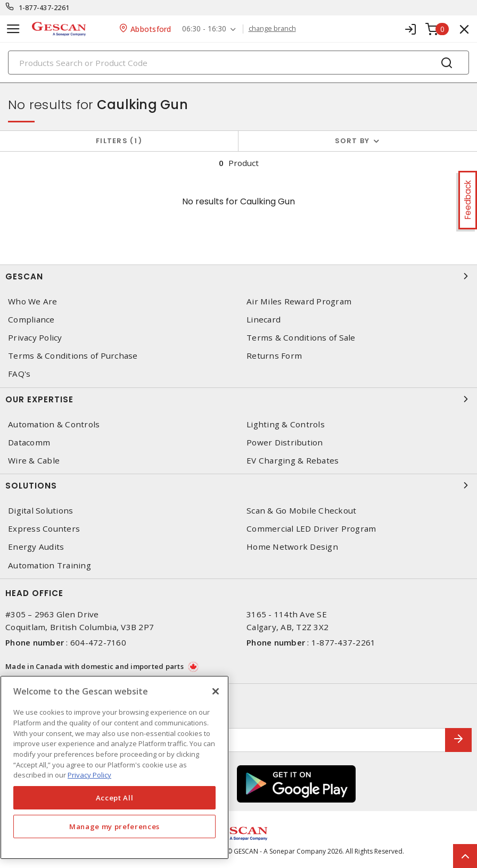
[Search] (238, 63)
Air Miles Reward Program (299, 301)
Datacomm (29, 443)
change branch (272, 29)
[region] (114, 767)
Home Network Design (292, 547)
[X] (216, 691)
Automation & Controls (54, 424)
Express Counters (44, 529)
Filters (119, 141)
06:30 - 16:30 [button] (204, 29)
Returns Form (274, 356)
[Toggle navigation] (13, 29)
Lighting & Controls (286, 424)
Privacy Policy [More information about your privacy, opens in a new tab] (89, 775)
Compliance (31, 320)
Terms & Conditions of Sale (301, 338)
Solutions (238, 485)
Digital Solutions (40, 511)
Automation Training (50, 565)
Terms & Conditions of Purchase (73, 356)
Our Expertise (238, 399)
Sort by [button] (352, 141)
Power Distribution (285, 443)
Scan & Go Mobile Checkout (301, 511)
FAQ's (19, 374)
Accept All (115, 798)
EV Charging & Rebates (293, 461)
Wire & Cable (34, 461)
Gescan (238, 276)
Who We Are (33, 301)
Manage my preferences (114, 826)
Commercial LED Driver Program (311, 529)
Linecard (264, 320)
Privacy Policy (35, 338)
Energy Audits (36, 547)
